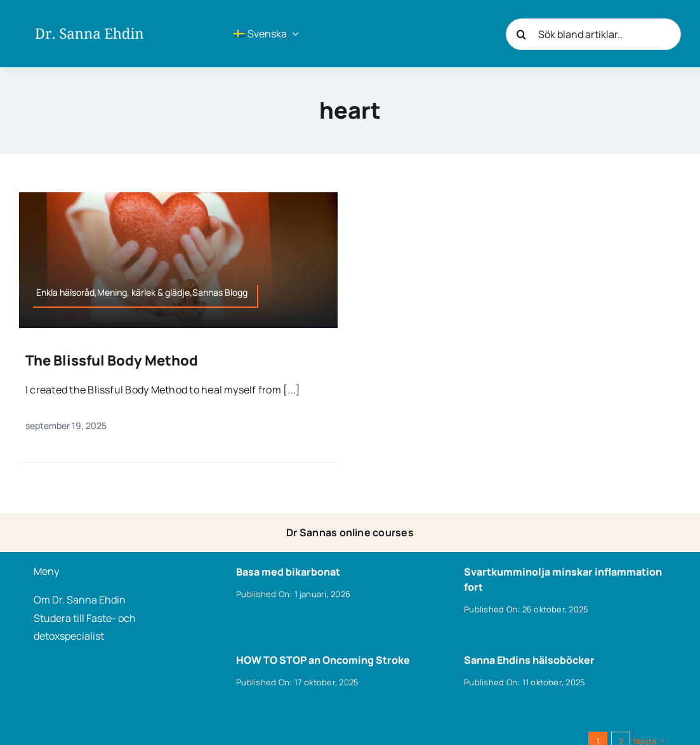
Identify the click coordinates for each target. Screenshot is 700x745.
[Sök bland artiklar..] (594, 34)
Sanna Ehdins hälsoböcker (529, 660)
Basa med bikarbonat (288, 572)
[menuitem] (266, 34)
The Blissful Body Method (112, 360)
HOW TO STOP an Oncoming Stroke (323, 660)
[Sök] (522, 34)
